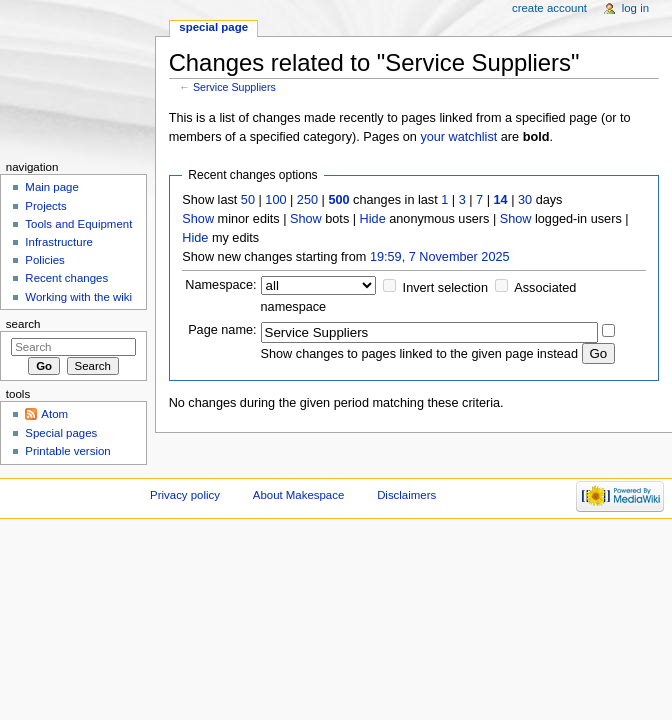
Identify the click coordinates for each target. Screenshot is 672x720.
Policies (44, 260)
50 (248, 200)
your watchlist (458, 137)
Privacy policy (185, 495)
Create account (549, 8)
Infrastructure (58, 242)
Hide (373, 219)
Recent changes (66, 278)
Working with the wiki (78, 297)
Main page (52, 187)
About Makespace (298, 495)
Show (198, 219)
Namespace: (220, 285)
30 (525, 200)
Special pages (61, 433)
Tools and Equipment (78, 224)
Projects (45, 206)
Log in (635, 8)
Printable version (67, 451)
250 (307, 200)
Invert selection (445, 288)
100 (275, 200)
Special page (213, 27)
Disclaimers (406, 495)
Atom (54, 414)
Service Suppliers (234, 87)
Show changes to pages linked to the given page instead (419, 354)
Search (23, 324)
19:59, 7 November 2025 (440, 257)
